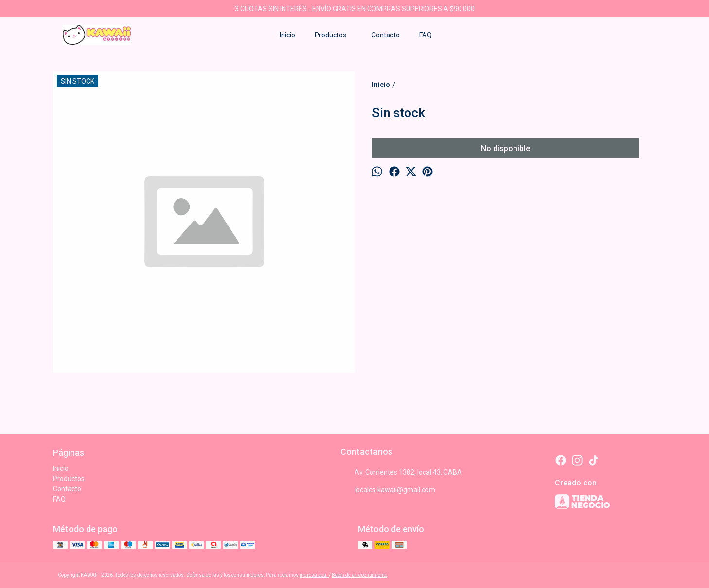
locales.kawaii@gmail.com (388, 490)
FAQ (425, 35)
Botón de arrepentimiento (359, 575)
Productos (335, 35)
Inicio (287, 35)
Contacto (386, 35)
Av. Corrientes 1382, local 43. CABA (401, 472)
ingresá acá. (314, 575)
